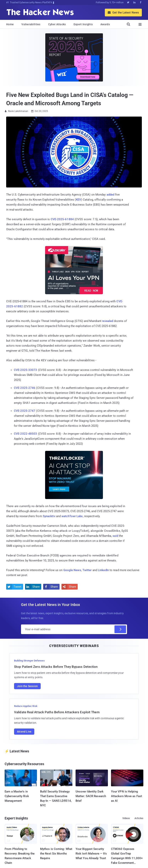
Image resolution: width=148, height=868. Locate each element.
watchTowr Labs (72, 516)
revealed (108, 321)
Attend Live (24, 732)
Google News (72, 570)
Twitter (87, 570)
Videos (126, 818)
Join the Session (27, 686)
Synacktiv (49, 516)
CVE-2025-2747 (25, 411)
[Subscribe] (120, 629)
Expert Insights (83, 24)
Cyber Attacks (57, 24)
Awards (105, 24)
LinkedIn (103, 570)
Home (10, 24)
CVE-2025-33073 (25, 370)
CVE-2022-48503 (25, 434)
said (115, 536)
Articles (139, 818)
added (111, 195)
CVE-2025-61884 (62, 219)
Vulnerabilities (31, 24)
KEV (79, 200)
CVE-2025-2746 (25, 388)
